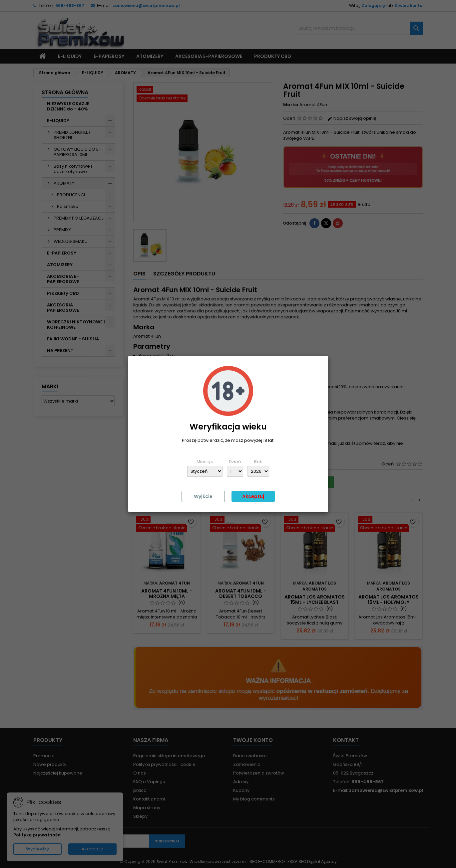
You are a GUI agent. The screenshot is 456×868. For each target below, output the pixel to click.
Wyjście (203, 496)
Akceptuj (253, 496)
